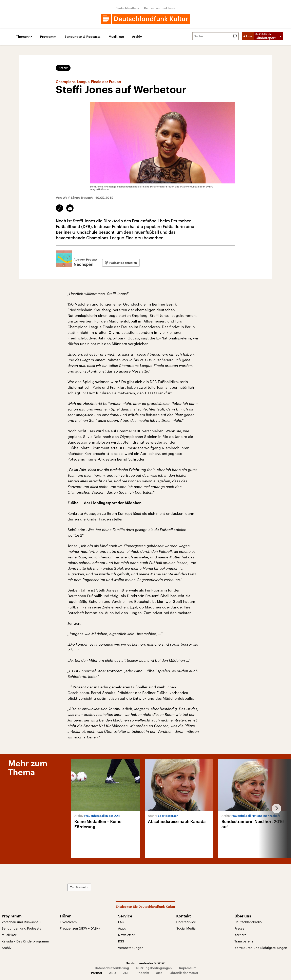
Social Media (186, 928)
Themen (22, 37)
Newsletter (126, 935)
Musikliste (116, 37)
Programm (48, 37)
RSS (121, 941)
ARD (112, 973)
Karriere (240, 935)
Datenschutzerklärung (112, 968)
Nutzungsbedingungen (154, 968)
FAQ (121, 922)
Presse (239, 928)
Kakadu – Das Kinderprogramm (25, 941)
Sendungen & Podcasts (82, 37)
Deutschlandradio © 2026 (145, 963)
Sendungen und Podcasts (21, 928)
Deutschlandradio (248, 922)
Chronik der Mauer (184, 973)
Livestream (68, 922)
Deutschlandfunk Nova (160, 8)
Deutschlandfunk (127, 8)
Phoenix (143, 973)
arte (159, 973)
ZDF (126, 973)
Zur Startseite (79, 887)
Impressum (188, 968)
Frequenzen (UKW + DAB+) (80, 928)
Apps (122, 928)
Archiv (137, 37)
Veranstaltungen (131, 948)
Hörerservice (186, 922)
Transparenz (244, 941)
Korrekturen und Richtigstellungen (261, 948)
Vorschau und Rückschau (21, 922)
